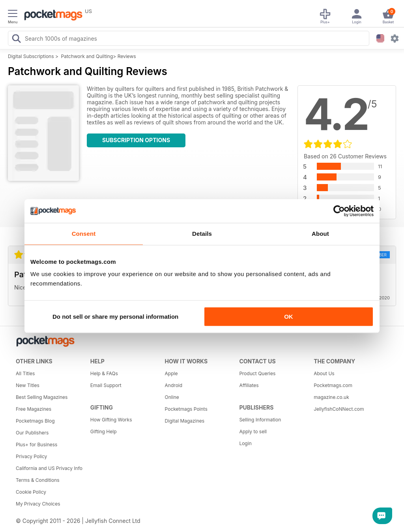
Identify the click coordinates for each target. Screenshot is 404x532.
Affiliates (249, 385)
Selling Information (260, 420)
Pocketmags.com (333, 385)
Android (174, 385)
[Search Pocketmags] (16, 39)
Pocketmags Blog (35, 421)
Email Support (106, 385)
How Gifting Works (111, 420)
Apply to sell (253, 431)
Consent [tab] (84, 234)
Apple (171, 373)
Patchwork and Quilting (87, 56)
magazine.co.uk (331, 397)
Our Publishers (32, 433)
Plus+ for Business (36, 445)
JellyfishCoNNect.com (339, 409)
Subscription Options (136, 140)
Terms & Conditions (38, 480)
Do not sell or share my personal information (115, 317)
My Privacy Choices (38, 504)
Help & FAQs (104, 373)
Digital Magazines (185, 421)
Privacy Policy (31, 456)
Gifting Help (104, 431)
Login (245, 443)
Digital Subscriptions (31, 56)
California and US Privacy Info (49, 468)
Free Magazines (34, 409)
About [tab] (320, 234)
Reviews (127, 56)
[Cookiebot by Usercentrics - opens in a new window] (339, 211)
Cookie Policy (31, 492)
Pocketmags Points (186, 409)
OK (289, 317)
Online (172, 397)
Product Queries (257, 373)
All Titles (25, 373)
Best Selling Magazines (42, 397)
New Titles (28, 385)
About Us (324, 373)
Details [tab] (202, 234)
